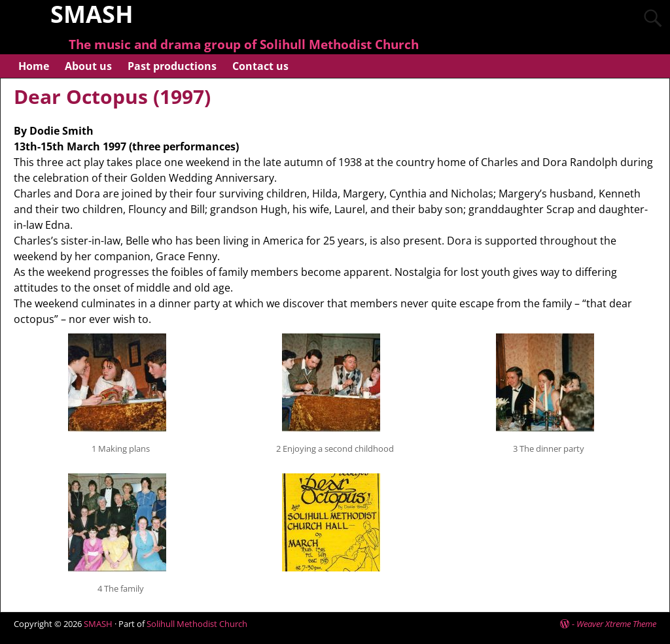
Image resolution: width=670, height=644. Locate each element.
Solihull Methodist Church (197, 624)
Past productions (172, 66)
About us (88, 66)
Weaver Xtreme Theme (616, 624)
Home (34, 66)
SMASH (98, 624)
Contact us (260, 66)
